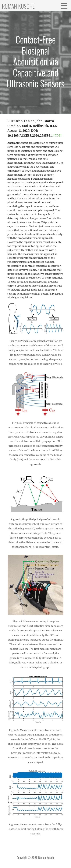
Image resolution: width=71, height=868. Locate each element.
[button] (66, 6)
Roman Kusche (18, 6)
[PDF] (57, 136)
